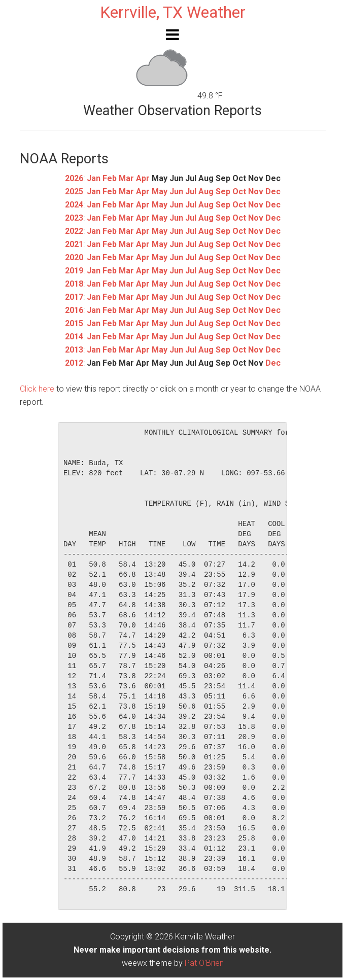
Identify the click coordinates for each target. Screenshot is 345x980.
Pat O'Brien (204, 963)
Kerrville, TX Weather (173, 12)
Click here (37, 389)
